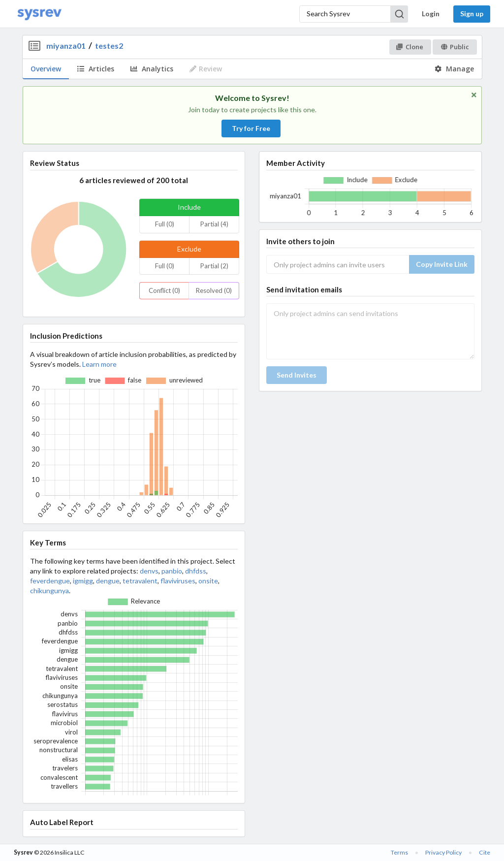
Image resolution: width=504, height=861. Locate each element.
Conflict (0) (164, 290)
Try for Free (251, 128)
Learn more (99, 364)
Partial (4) (214, 224)
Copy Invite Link (442, 264)
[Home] (39, 14)
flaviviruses (178, 581)
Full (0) (165, 224)
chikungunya (49, 590)
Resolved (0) (214, 290)
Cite (485, 852)
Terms (399, 852)
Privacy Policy (443, 852)
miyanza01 (66, 46)
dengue (108, 581)
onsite (208, 581)
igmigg (83, 581)
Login (431, 14)
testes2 (109, 46)
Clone (410, 47)
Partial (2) (214, 266)
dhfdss (196, 571)
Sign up (472, 14)
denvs (149, 571)
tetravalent (140, 581)
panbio (172, 571)
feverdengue (50, 581)
